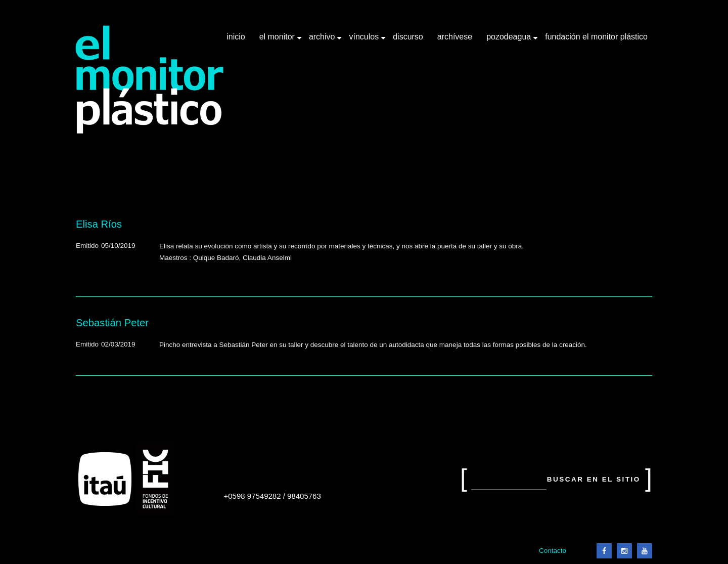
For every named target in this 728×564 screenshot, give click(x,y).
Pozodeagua (510, 40)
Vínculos (365, 40)
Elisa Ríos (99, 224)
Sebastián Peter (112, 323)
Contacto (553, 551)
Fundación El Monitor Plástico (596, 37)
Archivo (323, 40)
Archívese (455, 37)
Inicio (236, 37)
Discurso (408, 37)
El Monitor (278, 40)
